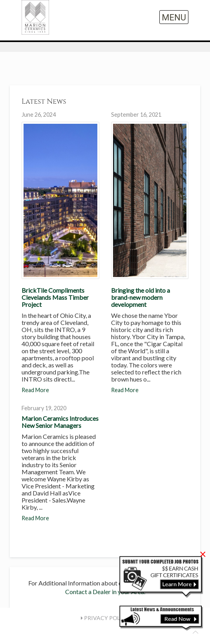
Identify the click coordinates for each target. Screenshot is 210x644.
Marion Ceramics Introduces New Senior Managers (60, 422)
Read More (35, 390)
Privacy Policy (105, 618)
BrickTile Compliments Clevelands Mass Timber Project (55, 297)
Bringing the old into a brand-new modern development (141, 297)
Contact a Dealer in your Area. (105, 592)
